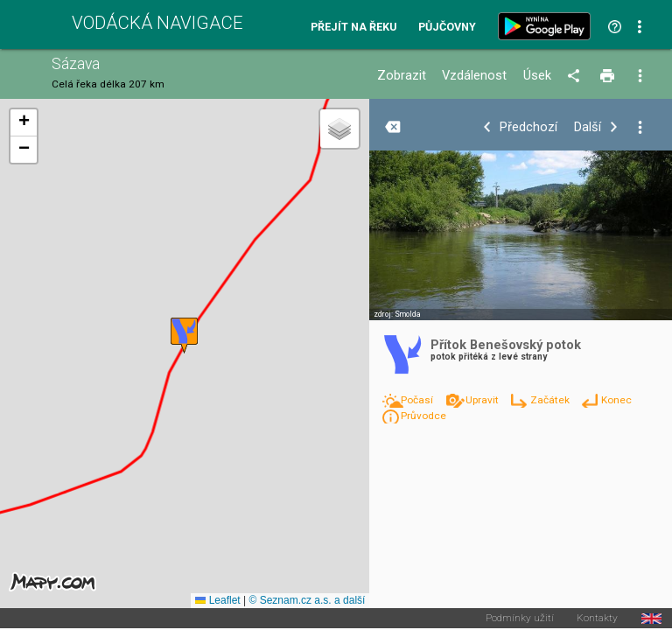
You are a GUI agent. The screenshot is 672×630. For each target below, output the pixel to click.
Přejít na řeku (353, 28)
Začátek (551, 400)
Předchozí (528, 127)
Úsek (537, 76)
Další (588, 127)
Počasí (418, 400)
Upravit (483, 400)
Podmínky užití (520, 619)
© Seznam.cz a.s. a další (307, 600)
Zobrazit (402, 76)
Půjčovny (447, 28)
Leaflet (217, 600)
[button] (184, 336)
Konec (616, 400)
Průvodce (423, 416)
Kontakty (597, 619)
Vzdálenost (474, 76)
